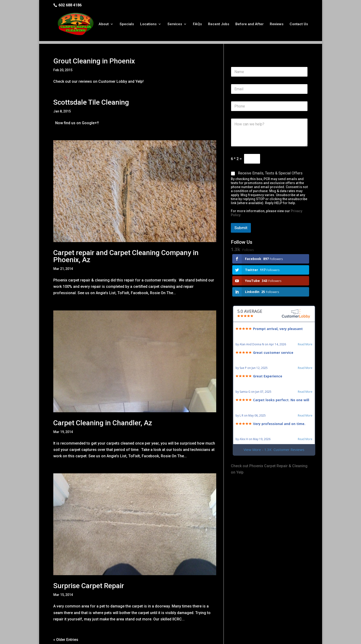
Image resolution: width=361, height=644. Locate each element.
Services (175, 24)
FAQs (197, 24)
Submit (241, 210)
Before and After (249, 24)
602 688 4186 (70, 5)
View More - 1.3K (274, 432)
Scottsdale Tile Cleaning (91, 85)
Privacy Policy (132, 637)
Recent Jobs (219, 24)
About (104, 24)
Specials (127, 24)
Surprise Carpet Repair (89, 568)
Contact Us (299, 24)
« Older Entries (66, 622)
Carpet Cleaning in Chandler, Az (103, 405)
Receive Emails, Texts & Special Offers (270, 155)
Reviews (277, 24)
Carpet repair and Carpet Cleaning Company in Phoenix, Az (126, 238)
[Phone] (269, 89)
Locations (148, 24)
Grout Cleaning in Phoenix (94, 43)
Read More (305, 327)
